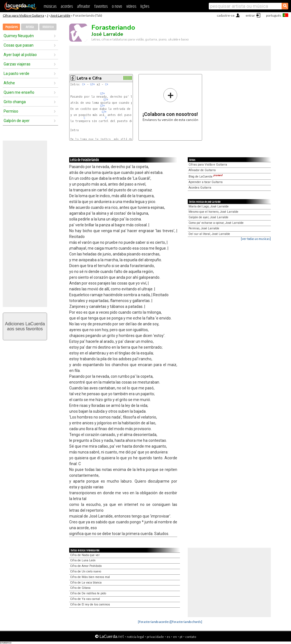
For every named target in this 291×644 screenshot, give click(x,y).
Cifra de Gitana (80, 588)
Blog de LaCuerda (206, 177)
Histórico (48, 27)
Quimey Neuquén (19, 36)
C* (84, 84)
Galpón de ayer (17, 121)
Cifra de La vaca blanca (86, 583)
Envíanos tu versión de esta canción (170, 105)
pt (181, 637)
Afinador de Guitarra (202, 170)
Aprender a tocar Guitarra (206, 182)
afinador (83, 7)
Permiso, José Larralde (204, 228)
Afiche (9, 83)
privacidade (155, 637)
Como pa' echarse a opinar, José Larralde (216, 223)
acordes (67, 7)
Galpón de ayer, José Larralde (208, 217)
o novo (117, 7)
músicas (50, 7)
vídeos (131, 7)
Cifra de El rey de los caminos (90, 604)
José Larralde (60, 15)
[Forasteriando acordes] (154, 622)
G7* (93, 84)
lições (145, 7)
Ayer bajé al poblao (20, 55)
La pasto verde (16, 73)
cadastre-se (226, 15)
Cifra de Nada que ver (85, 555)
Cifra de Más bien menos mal (90, 577)
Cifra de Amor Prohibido (86, 566)
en (175, 637)
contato (191, 637)
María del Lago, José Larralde (209, 206)
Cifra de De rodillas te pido (88, 593)
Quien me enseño (19, 92)
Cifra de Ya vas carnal (85, 599)
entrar (250, 15)
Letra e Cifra (89, 78)
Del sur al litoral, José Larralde (209, 234)
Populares (11, 27)
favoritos (101, 7)
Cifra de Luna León (83, 560)
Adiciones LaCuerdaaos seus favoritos (25, 326)
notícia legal (135, 637)
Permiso (11, 111)
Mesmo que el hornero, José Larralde (213, 212)
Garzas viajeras (17, 64)
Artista (30, 27)
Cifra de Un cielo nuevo (86, 571)
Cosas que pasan (19, 45)
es (168, 637)
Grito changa (15, 102)
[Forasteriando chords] (186, 622)
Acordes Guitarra (200, 188)
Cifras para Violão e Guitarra (23, 15)
